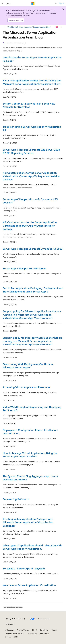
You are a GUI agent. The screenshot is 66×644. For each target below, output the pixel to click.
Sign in (62, 3)
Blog (34, 630)
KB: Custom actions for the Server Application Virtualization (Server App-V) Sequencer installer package (31, 176)
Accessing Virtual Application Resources (26, 387)
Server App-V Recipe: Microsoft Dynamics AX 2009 (33, 249)
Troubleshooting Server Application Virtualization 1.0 (32, 128)
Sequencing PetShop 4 (16, 499)
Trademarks (44, 633)
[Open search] (56, 3)
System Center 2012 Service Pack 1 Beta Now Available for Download (29, 105)
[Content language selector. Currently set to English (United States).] (15, 619)
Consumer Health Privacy (14, 633)
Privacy (53, 630)
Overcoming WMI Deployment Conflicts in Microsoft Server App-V (28, 366)
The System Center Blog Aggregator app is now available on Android (31, 478)
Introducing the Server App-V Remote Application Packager (32, 59)
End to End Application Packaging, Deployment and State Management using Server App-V (33, 290)
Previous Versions (23, 630)
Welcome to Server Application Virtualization (29, 585)
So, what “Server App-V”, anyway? (24, 568)
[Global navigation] (2, 3)
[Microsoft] (33, 3)
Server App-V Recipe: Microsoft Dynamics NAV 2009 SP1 (30, 201)
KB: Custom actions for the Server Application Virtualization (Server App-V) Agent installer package (30, 225)
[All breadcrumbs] (5, 27)
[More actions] (61, 27)
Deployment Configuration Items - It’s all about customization (31, 432)
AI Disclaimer (9, 630)
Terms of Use (32, 633)
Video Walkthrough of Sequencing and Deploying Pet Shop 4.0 (32, 409)
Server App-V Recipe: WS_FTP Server (24, 268)
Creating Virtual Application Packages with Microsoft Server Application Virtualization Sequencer (28, 522)
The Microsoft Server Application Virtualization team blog (29, 27)
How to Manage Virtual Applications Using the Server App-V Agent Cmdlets (30, 455)
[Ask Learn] (57, 27)
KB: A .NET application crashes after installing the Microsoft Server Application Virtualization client (32, 82)
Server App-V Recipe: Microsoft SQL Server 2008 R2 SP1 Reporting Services (31, 151)
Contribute (44, 630)
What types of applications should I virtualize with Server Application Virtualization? (32, 547)
